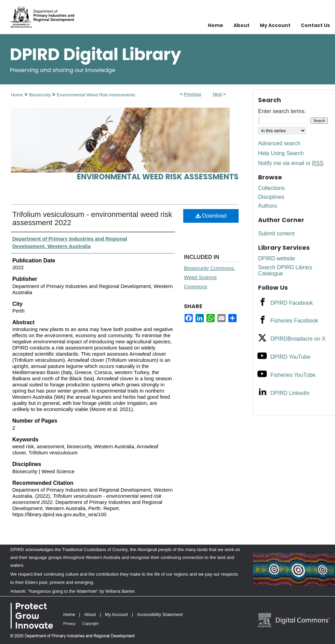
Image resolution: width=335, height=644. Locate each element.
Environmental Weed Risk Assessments (96, 95)
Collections (271, 188)
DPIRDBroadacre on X (298, 339)
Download (211, 216)
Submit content (276, 234)
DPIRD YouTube (290, 357)
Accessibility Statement (160, 614)
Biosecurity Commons (209, 268)
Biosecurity (41, 95)
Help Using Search (281, 153)
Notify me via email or (291, 163)
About (90, 614)
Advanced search (279, 143)
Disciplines (271, 197)
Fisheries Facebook (294, 321)
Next (217, 94)
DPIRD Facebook (292, 303)
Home (17, 95)
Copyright (90, 624)
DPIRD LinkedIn (290, 393)
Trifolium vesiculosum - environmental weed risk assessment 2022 (92, 218)
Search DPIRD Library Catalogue (285, 270)
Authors (267, 206)
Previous (193, 94)
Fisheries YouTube (293, 375)
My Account (116, 614)
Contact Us (315, 25)
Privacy (69, 624)
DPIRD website (277, 258)
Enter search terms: (282, 111)
